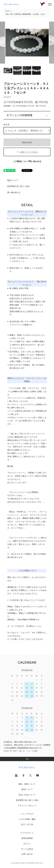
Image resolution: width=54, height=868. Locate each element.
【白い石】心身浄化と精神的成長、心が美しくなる (25, 14)
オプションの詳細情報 (19, 115)
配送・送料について (27, 784)
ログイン (27, 844)
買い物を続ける (14, 192)
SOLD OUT (27, 142)
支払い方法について (27, 795)
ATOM (30, 825)
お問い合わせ (27, 854)
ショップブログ (27, 814)
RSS (23, 825)
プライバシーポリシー (27, 806)
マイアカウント (27, 833)
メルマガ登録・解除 (27, 819)
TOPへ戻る (27, 759)
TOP (7, 11)
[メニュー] (50, 4)
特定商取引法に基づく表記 (18, 186)
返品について (13, 180)
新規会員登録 (27, 838)
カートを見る (27, 849)
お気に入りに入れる (27, 152)
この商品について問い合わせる (27, 161)
